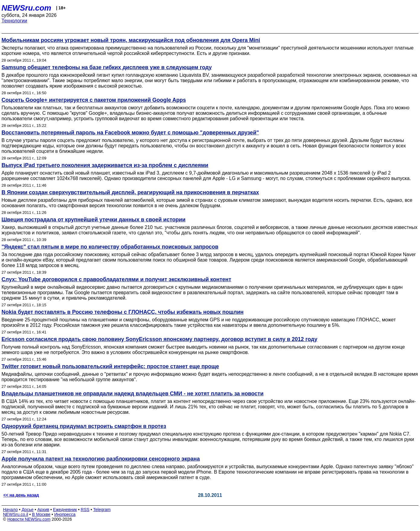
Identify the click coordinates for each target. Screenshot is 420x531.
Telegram (102, 510)
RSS (85, 510)
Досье (27, 510)
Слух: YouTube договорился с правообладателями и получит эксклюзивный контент (116, 279)
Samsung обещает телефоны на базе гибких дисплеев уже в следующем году (107, 67)
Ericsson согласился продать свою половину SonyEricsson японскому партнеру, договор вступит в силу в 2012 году (159, 339)
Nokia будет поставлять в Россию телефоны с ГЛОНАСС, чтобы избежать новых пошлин (123, 312)
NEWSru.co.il (16, 514)
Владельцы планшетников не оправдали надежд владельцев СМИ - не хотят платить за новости (133, 394)
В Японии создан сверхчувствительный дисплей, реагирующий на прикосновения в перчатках (130, 192)
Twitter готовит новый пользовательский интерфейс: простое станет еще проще (110, 366)
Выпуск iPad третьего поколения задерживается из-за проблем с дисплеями (105, 165)
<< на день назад (21, 495)
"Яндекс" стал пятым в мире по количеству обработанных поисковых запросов (110, 247)
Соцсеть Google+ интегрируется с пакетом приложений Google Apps (94, 100)
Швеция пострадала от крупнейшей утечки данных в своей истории (93, 220)
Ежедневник (65, 510)
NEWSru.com (26, 8)
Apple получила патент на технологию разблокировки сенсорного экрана (101, 459)
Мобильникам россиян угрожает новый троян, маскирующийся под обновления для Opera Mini (131, 40)
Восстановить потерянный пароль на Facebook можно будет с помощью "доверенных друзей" (130, 133)
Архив (43, 510)
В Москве (41, 514)
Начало (10, 510)
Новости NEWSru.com (29, 519)
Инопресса (65, 514)
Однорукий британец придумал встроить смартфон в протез (84, 426)
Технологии (14, 21)
